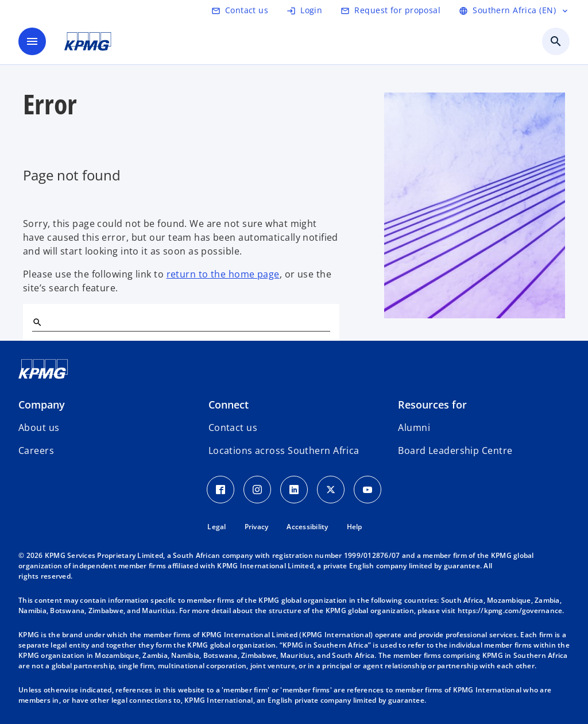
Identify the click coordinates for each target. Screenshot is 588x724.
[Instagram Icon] (257, 490)
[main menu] (32, 41)
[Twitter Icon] (331, 490)
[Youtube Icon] (367, 490)
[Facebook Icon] (220, 490)
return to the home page (223, 274)
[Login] (304, 10)
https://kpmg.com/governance (510, 611)
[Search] (37, 322)
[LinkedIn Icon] (294, 490)
